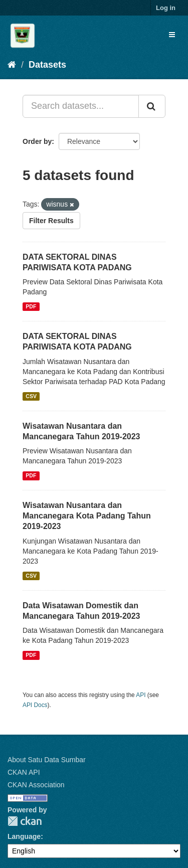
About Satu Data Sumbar (47, 760)
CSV (31, 396)
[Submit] (152, 106)
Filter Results (51, 221)
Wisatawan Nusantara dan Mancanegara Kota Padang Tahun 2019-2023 (87, 516)
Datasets (47, 65)
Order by (37, 141)
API (141, 695)
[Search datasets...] (81, 106)
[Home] (12, 65)
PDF (31, 306)
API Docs (35, 705)
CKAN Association (36, 785)
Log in (166, 8)
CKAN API (24, 772)
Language (24, 836)
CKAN (25, 821)
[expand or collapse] (172, 35)
